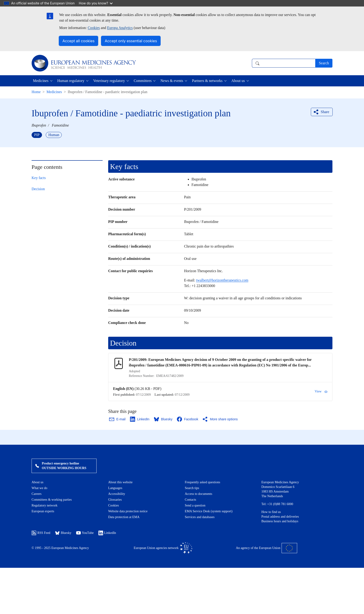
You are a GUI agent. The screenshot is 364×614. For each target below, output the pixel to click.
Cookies (94, 28)
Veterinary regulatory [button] (109, 81)
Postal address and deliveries (280, 517)
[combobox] (284, 63)
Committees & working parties (52, 500)
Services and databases (200, 517)
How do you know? (96, 3)
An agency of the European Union (266, 548)
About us (37, 482)
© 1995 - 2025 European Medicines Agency (60, 548)
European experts (43, 511)
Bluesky (63, 533)
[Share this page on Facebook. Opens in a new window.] (188, 419)
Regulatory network (45, 505)
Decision (38, 189)
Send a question (195, 505)
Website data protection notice (128, 511)
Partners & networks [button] (207, 81)
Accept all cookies (78, 41)
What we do (39, 488)
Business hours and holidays (280, 521)
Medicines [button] (41, 81)
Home (36, 92)
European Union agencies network (163, 548)
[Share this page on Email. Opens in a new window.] (118, 419)
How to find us (271, 512)
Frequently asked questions (202, 482)
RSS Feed (41, 533)
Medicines (54, 92)
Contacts (190, 500)
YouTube (85, 533)
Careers (37, 494)
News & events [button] (172, 81)
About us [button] (238, 81)
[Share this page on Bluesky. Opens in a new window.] (163, 419)
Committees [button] (143, 81)
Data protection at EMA (124, 517)
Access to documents (198, 494)
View (321, 392)
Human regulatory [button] (71, 81)
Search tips (192, 488)
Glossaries (115, 500)
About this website (120, 482)
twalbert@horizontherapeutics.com (222, 280)
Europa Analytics (120, 28)
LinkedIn (107, 533)
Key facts (39, 178)
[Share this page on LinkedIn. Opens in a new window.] (140, 419)
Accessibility (117, 494)
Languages (115, 488)
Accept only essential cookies (131, 41)
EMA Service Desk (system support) (209, 511)
